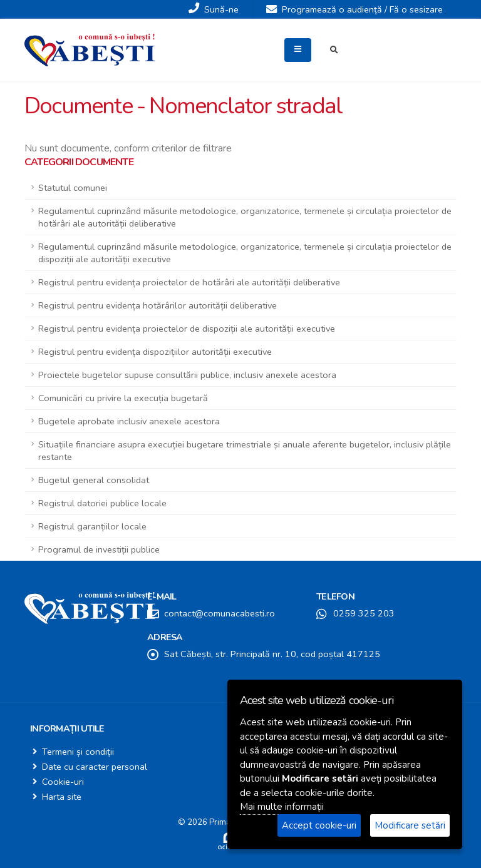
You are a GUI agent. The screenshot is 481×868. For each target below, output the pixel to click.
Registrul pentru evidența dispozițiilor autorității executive (155, 352)
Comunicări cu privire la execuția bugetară (123, 398)
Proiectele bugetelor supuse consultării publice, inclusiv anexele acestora (187, 375)
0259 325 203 (364, 613)
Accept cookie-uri (319, 825)
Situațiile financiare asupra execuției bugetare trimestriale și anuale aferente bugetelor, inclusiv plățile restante (245, 451)
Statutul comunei (73, 188)
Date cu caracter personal (95, 767)
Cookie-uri (63, 782)
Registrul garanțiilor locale (92, 526)
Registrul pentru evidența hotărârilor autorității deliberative (158, 305)
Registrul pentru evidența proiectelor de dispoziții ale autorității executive (187, 329)
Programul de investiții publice (99, 549)
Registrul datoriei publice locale (102, 503)
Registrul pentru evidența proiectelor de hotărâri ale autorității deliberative (189, 282)
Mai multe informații (282, 807)
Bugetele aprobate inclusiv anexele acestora (129, 421)
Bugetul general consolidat (94, 480)
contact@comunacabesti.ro (220, 613)
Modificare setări (410, 825)
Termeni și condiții (78, 752)
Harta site (62, 797)
